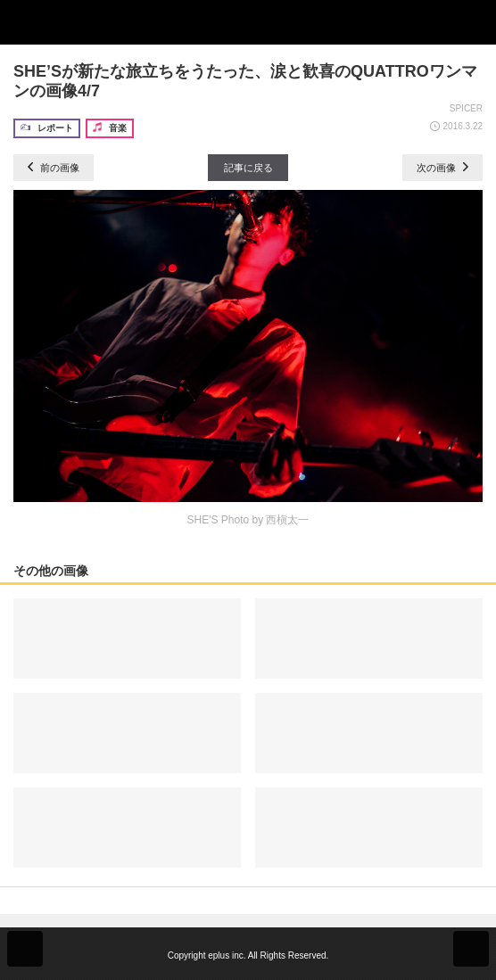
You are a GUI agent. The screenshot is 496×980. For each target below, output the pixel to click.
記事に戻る (248, 168)
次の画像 (442, 168)
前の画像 (54, 168)
